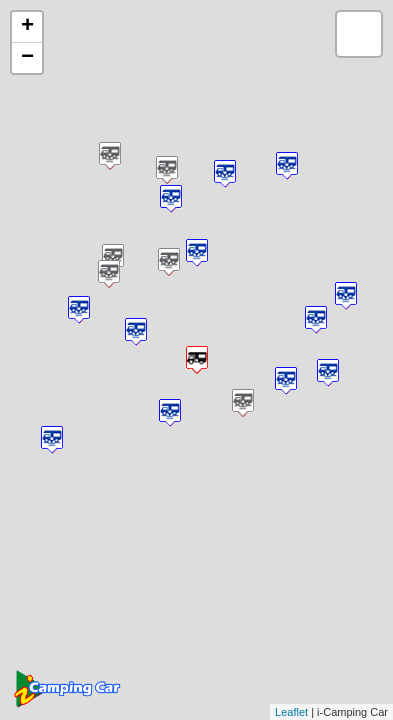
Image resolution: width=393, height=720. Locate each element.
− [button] (27, 58)
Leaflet (291, 712)
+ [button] (27, 27)
